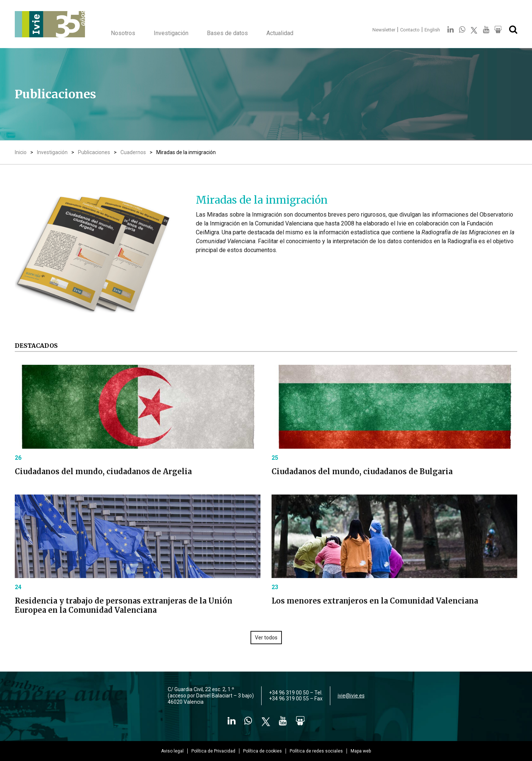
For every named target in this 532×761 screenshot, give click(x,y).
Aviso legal (172, 751)
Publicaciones (94, 152)
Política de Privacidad (213, 751)
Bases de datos (227, 33)
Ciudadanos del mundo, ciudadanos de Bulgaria (362, 471)
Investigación (171, 33)
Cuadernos (133, 152)
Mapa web (361, 751)
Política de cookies (262, 751)
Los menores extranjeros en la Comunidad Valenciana (375, 601)
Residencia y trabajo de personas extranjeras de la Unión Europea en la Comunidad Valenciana (124, 605)
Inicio (21, 152)
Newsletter (384, 30)
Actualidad (280, 33)
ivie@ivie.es (351, 696)
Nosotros (123, 33)
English (432, 30)
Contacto (410, 30)
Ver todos (266, 638)
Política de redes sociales (316, 751)
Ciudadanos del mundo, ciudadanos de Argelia (103, 471)
